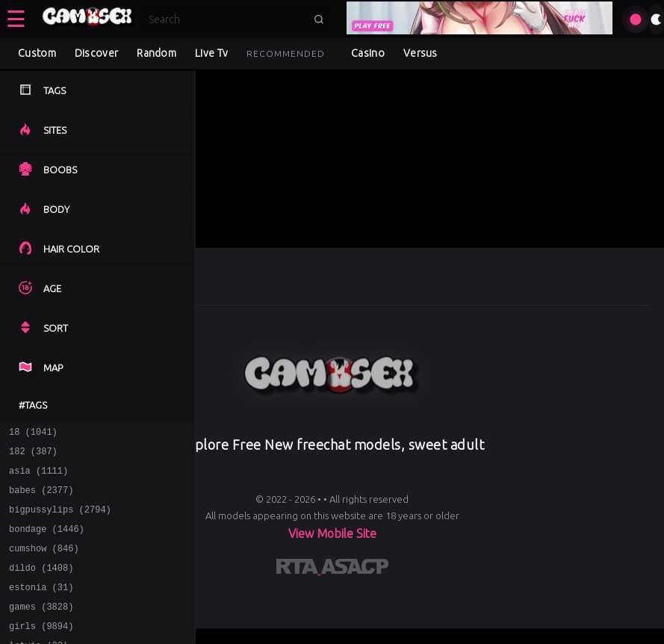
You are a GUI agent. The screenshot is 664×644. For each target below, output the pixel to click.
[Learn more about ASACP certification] (355, 569)
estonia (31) (41, 607)
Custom (37, 53)
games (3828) (41, 629)
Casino (368, 53)
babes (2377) (41, 499)
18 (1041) (33, 434)
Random (156, 53)
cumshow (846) (44, 564)
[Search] (226, 19)
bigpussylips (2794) (60, 520)
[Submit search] (319, 19)
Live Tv (211, 53)
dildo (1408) (41, 585)
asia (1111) (38, 477)
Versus (421, 53)
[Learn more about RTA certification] (299, 569)
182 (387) (33, 455)
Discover (96, 53)
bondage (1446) (47, 542)
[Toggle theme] (657, 19)
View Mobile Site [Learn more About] (332, 533)
